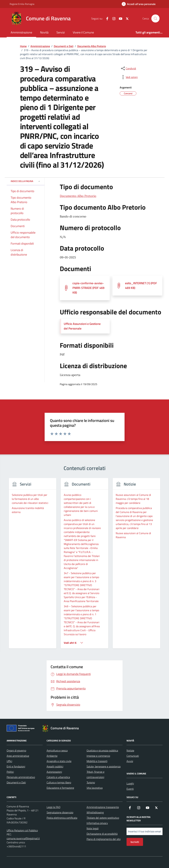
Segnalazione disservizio (60, 812)
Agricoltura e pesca (57, 750)
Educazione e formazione (60, 788)
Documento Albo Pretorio (78, 196)
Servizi (61, 32)
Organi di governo (16, 750)
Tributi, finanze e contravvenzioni (95, 774)
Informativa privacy (97, 823)
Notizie (130, 750)
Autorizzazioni (54, 772)
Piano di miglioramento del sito (104, 839)
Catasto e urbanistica (58, 777)
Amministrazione (21, 32)
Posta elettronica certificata (62, 818)
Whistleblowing (95, 812)
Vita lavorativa (95, 788)
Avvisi (130, 761)
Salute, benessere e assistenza (104, 766)
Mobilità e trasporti (97, 761)
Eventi (130, 789)
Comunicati (133, 756)
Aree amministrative (18, 756)
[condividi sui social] (128, 68)
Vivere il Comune (83, 32)
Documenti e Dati (16, 782)
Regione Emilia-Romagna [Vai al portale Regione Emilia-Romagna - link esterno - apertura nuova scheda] (22, 4)
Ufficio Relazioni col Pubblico (22, 830)
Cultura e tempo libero (59, 782)
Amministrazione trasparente (103, 807)
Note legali (93, 828)
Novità (44, 32)
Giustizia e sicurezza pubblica (102, 750)
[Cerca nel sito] (155, 18)
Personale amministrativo (21, 777)
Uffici (9, 761)
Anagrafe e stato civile (59, 761)
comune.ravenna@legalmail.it (23, 838)
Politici (10, 772)
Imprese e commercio (98, 756)
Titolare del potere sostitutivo (103, 818)
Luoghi (130, 783)
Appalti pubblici (55, 766)
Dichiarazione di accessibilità (102, 834)
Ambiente (52, 756)
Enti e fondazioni (16, 766)
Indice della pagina (26, 181)
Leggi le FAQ (54, 807)
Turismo (91, 782)
